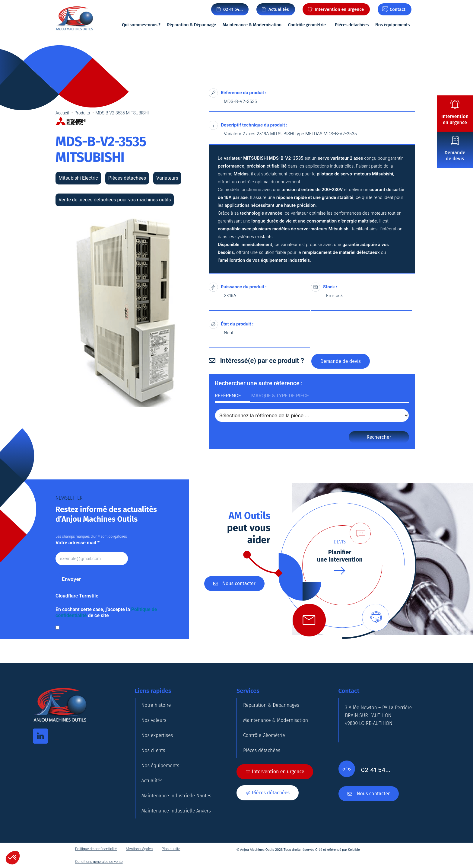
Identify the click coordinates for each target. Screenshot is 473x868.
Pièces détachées (352, 25)
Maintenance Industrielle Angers (176, 811)
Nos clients (153, 750)
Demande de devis (455, 156)
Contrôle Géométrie (264, 735)
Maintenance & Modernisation (252, 25)
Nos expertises (157, 735)
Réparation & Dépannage (192, 25)
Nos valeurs (154, 720)
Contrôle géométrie (307, 25)
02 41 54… (233, 9)
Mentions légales (139, 849)
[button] (13, 858)
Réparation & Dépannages (271, 705)
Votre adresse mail (78, 543)
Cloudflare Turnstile (77, 596)
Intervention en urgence (455, 119)
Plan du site (171, 849)
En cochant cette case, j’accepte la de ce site (106, 612)
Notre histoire (156, 705)
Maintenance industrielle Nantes (176, 796)
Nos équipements (392, 25)
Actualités (152, 781)
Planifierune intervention (340, 556)
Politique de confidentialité (96, 849)
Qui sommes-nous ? (141, 25)
